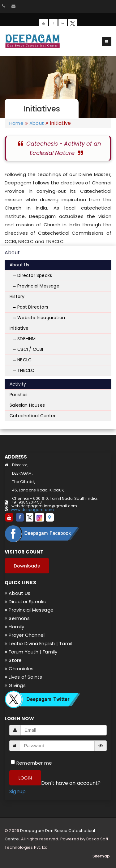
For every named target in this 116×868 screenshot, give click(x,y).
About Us (19, 265)
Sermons (17, 618)
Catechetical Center (33, 416)
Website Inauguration (39, 318)
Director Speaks (32, 275)
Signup (17, 791)
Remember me (34, 763)
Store (13, 660)
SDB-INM (24, 339)
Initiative (19, 328)
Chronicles (19, 669)
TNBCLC (24, 370)
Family (50, 652)
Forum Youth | (24, 652)
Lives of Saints (23, 677)
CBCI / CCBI (28, 349)
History (17, 296)
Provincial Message (36, 286)
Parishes (19, 395)
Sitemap (101, 856)
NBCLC (22, 360)
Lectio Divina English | (32, 643)
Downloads (27, 566)
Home (16, 123)
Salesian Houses (27, 405)
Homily (15, 627)
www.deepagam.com (32, 510)
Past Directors (30, 307)
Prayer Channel (25, 635)
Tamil (65, 643)
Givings (15, 685)
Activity (18, 384)
